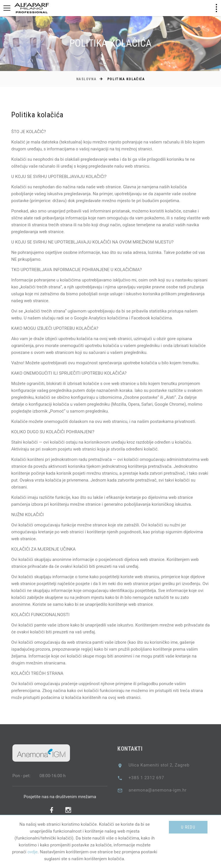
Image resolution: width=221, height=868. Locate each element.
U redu (188, 827)
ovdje (33, 852)
